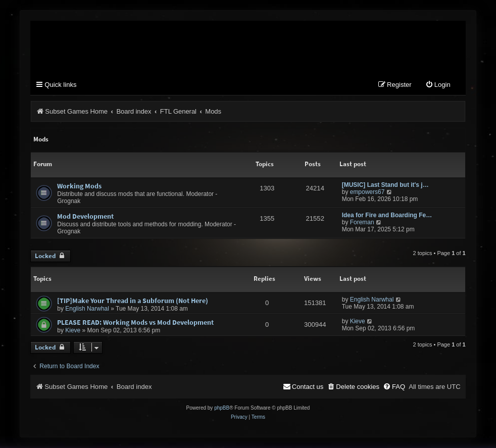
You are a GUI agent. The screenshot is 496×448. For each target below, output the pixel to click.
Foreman (362, 223)
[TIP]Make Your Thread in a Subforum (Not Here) (133, 302)
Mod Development (85, 217)
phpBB (222, 408)
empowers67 (367, 193)
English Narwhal (87, 310)
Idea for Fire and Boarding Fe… (387, 216)
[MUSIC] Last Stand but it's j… (385, 186)
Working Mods (79, 187)
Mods (41, 140)
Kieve (73, 331)
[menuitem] (438, 86)
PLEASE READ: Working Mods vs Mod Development (135, 323)
